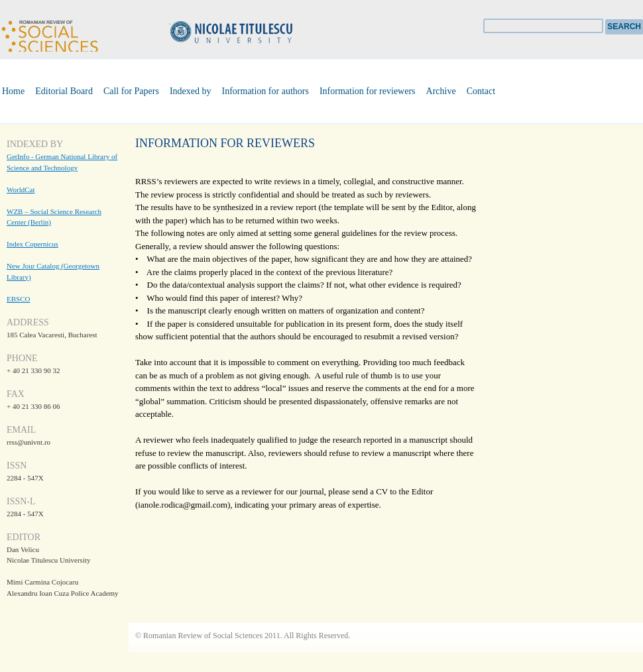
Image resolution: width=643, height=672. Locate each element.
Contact (481, 91)
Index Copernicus (32, 244)
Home (13, 91)
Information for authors (265, 91)
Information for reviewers (368, 91)
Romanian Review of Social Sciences (50, 34)
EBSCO (18, 299)
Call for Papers (131, 91)
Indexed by (191, 91)
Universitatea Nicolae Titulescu (252, 33)
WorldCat (21, 190)
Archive (441, 91)
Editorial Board (64, 91)
